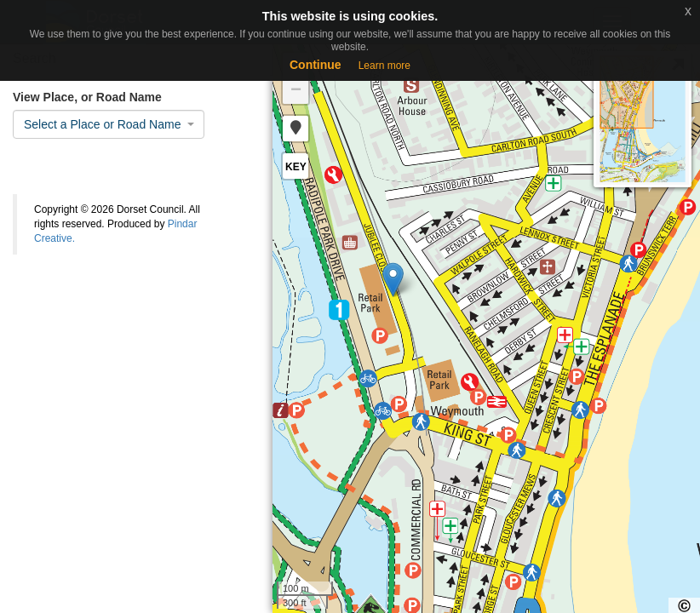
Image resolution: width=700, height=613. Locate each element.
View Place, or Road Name (87, 97)
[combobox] (109, 124)
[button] (295, 129)
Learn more (384, 66)
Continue (316, 65)
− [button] (296, 91)
